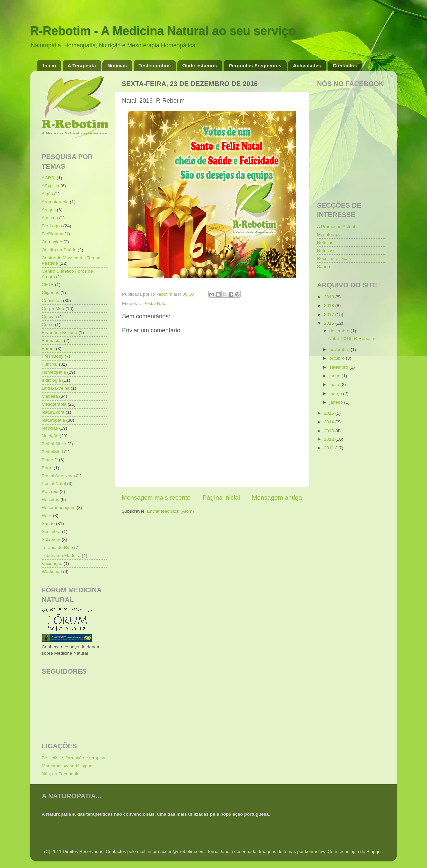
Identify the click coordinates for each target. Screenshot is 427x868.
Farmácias (52, 340)
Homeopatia (54, 372)
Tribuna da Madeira (61, 556)
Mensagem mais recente (156, 498)
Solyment (51, 540)
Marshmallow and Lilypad (67, 766)
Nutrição (50, 436)
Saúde (48, 524)
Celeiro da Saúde (59, 250)
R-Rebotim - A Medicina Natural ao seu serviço (163, 31)
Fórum (48, 348)
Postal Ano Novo (58, 476)
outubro (338, 358)
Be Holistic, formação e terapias (74, 758)
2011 (330, 448)
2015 (330, 413)
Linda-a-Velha (56, 388)
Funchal (50, 364)
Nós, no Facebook (60, 774)
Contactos (345, 65)
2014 (330, 422)
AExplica (51, 186)
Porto (47, 468)
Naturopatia (53, 420)
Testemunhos (155, 65)
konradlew (315, 852)
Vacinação (52, 564)
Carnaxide (52, 242)
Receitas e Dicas (334, 258)
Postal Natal (156, 303)
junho (335, 376)
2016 (330, 323)
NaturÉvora (53, 412)
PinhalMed (52, 452)
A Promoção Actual (336, 226)
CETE (48, 284)
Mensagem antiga (277, 498)
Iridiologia (51, 380)
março (336, 393)
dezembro (340, 331)
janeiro (337, 402)
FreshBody (53, 356)
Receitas (51, 500)
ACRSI (49, 178)
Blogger (374, 852)
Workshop (52, 572)
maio (335, 384)
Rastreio (50, 492)
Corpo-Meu (53, 308)
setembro (339, 367)
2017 (330, 314)
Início (50, 65)
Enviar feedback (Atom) (171, 511)
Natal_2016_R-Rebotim (352, 338)
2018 (330, 305)
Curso (48, 324)
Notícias (117, 65)
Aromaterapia (55, 202)
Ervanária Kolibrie (60, 332)
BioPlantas (53, 234)
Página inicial (221, 498)
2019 (330, 297)
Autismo (50, 218)
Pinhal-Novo (54, 444)
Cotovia (49, 316)
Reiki (47, 516)
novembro (340, 349)
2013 (330, 431)
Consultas (52, 300)
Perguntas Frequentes (255, 65)
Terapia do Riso (57, 548)
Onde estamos (200, 65)
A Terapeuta (82, 65)
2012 (330, 439)
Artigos (49, 210)
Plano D (50, 460)
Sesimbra (51, 532)
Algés (47, 194)
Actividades (307, 65)
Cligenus (51, 292)
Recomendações (59, 508)
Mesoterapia (54, 404)
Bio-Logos (52, 226)
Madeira (50, 396)
